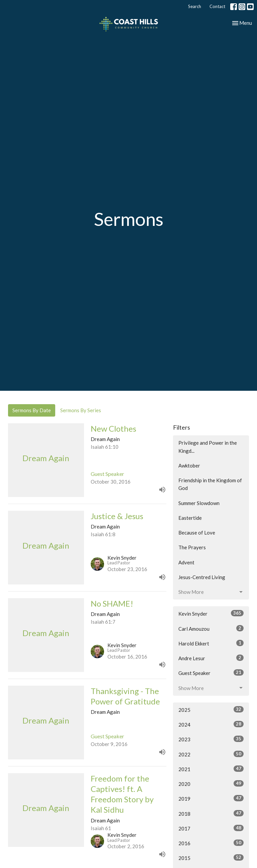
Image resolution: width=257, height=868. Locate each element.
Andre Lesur (211, 658)
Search (195, 6)
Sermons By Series (81, 410)
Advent (186, 562)
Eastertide (190, 518)
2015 (211, 858)
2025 (211, 709)
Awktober (189, 466)
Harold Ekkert (211, 643)
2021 (211, 769)
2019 (211, 798)
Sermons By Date (32, 410)
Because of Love (197, 533)
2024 (211, 724)
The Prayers (192, 547)
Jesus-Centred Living (202, 577)
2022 (211, 754)
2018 (211, 813)
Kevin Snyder (211, 613)
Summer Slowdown (199, 503)
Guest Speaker (211, 673)
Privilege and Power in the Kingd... (208, 447)
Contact (217, 6)
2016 (211, 843)
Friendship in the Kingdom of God (210, 484)
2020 (211, 784)
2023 (211, 739)
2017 (211, 828)
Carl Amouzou (211, 628)
